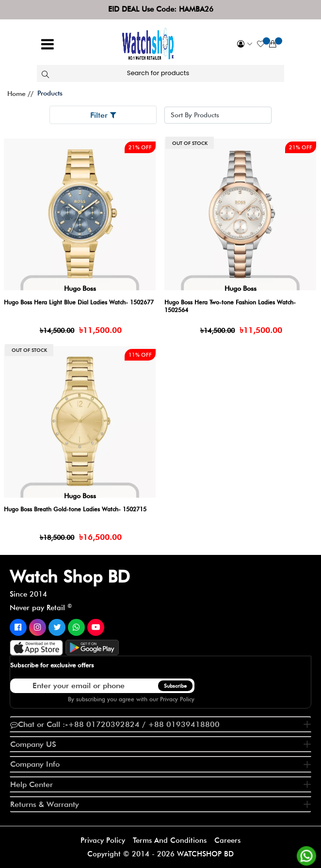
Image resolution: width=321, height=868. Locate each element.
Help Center (32, 784)
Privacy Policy (177, 699)
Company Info (35, 764)
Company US (33, 744)
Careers (227, 840)
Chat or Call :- (115, 724)
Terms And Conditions (170, 840)
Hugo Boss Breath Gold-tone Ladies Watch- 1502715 (75, 509)
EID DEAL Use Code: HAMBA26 (161, 9)
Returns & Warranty (45, 804)
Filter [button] (103, 115)
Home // (20, 94)
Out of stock (190, 143)
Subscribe (175, 686)
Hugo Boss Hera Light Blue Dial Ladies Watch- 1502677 (79, 302)
